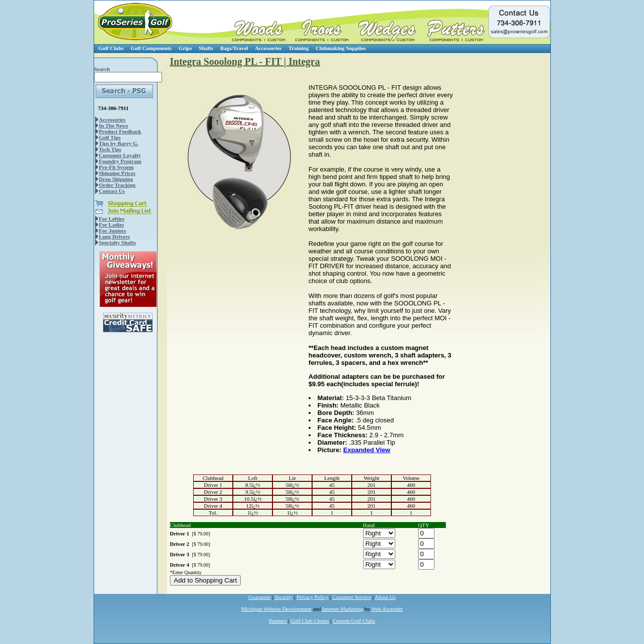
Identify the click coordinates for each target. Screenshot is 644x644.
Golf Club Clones (310, 621)
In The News (114, 125)
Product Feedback (120, 131)
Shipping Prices (117, 173)
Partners (278, 621)
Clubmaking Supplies (341, 48)
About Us (385, 597)
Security (284, 597)
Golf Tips (110, 137)
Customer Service (352, 597)
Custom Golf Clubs (354, 621)
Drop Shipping (116, 179)
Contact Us (112, 191)
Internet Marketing (343, 609)
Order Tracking (117, 185)
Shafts (206, 48)
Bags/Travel (234, 48)
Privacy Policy (313, 597)
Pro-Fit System (116, 167)
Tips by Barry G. (119, 143)
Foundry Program (120, 161)
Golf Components (151, 48)
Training (298, 48)
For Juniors (113, 231)
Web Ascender (387, 609)
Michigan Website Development (276, 609)
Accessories (268, 48)
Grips (185, 48)
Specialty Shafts (118, 242)
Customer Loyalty (120, 155)
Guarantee (259, 597)
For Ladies (112, 225)
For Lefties (112, 219)
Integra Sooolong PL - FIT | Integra (245, 61)
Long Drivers (115, 236)
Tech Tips (110, 149)
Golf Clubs (111, 48)
